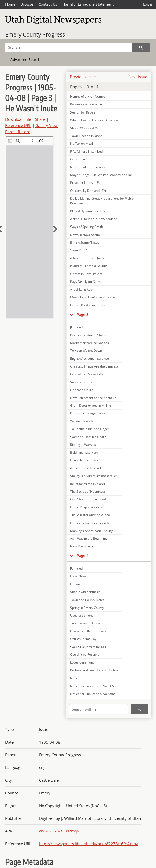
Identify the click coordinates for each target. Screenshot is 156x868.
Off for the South (82, 159)
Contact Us (48, 4)
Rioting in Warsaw (83, 445)
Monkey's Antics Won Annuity (91, 531)
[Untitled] (77, 327)
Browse (27, 4)
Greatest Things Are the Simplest (94, 366)
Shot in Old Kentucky (85, 592)
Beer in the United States (88, 335)
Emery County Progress (35, 34)
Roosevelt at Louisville (86, 104)
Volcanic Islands (82, 421)
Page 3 (83, 315)
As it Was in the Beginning (89, 538)
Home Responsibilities (86, 507)
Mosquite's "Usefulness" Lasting (93, 297)
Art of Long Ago (81, 289)
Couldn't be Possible (85, 655)
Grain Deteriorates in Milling (91, 405)
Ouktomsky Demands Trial (89, 191)
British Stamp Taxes (85, 242)
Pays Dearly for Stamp (86, 282)
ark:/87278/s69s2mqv (59, 831)
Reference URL (18, 125)
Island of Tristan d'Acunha (89, 266)
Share (40, 119)
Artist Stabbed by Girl (86, 468)
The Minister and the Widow (90, 515)
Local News (78, 576)
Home (10, 4)
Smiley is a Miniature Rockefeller (94, 476)
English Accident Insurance (90, 359)
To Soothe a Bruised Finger (90, 429)
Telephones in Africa (85, 623)
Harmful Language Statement (88, 4)
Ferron (75, 584)
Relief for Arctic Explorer (88, 484)
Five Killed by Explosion (87, 460)
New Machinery (82, 546)
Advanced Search (25, 59)
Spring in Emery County (87, 608)
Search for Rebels (83, 112)
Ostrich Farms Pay (83, 639)
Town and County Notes (87, 600)
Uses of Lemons (82, 615)
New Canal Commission (87, 167)
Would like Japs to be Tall (88, 647)
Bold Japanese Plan (84, 452)
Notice (75, 678)
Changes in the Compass (88, 631)
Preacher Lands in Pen (86, 183)
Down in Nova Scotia (85, 235)
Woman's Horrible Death (88, 437)
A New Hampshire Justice (88, 258)
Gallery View (47, 125)
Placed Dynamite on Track (89, 211)
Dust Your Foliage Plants (88, 413)
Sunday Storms (81, 382)
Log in (148, 4)
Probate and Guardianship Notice (94, 670)
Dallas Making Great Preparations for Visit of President (102, 201)
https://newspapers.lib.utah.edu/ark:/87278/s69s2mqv (89, 844)
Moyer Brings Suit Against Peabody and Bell (102, 175)
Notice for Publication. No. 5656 (93, 686)
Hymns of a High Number (89, 97)
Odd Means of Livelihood (88, 499)
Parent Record (18, 132)
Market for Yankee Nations (90, 343)
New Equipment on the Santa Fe (93, 398)
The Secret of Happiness (88, 492)
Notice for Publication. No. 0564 (93, 694)
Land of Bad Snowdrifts (87, 374)
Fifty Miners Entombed (86, 151)
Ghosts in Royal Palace (86, 274)
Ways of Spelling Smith (87, 227)
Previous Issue (83, 77)
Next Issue (138, 77)
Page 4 (83, 556)
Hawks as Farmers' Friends (90, 523)
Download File (18, 119)
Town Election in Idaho (86, 136)
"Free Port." (79, 250)
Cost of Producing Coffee (88, 305)
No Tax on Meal (82, 143)
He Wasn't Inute (82, 390)
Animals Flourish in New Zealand (94, 219)
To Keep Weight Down (86, 351)
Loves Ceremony (82, 662)
